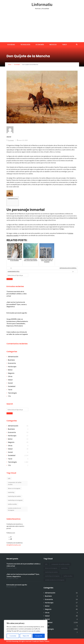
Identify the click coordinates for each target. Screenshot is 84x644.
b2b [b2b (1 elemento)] (9, 478)
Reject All (26, 636)
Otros (10, 376)
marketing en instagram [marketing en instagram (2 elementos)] (15, 500)
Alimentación (13, 357)
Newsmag (15, 641)
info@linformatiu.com (14, 545)
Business (11, 360)
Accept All (39, 636)
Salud (10, 380)
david (9, 137)
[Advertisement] (42, 27)
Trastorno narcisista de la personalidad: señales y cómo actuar (17, 294)
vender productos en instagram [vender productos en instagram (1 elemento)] (14, 509)
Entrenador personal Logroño (17, 313)
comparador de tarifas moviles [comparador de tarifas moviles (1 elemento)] (15, 483)
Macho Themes (44, 641)
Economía (40, 45)
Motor (10, 370)
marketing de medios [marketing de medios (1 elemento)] (14, 496)
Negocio (53, 45)
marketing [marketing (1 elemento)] (11, 492)
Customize (13, 636)
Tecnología (25, 45)
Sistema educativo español (68, 268)
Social (10, 383)
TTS (9, 396)
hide (16, 199)
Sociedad (11, 45)
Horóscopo (12, 367)
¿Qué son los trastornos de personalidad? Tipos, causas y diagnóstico (17, 304)
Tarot (65, 45)
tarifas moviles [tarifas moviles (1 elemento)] (12, 504)
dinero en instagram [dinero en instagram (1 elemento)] (14, 488)
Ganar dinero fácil (14, 271)
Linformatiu (42, 4)
